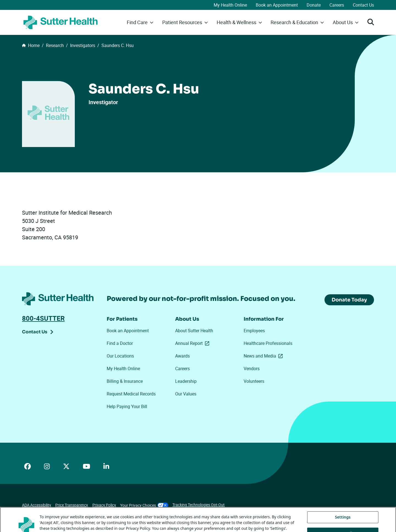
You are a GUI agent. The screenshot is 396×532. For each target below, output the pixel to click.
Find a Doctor (120, 343)
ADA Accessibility (37, 505)
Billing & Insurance (125, 381)
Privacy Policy (104, 505)
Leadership (186, 381)
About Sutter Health (194, 331)
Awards (182, 356)
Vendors (252, 368)
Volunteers (254, 381)
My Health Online (230, 5)
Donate (314, 5)
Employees (254, 331)
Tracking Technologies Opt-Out (199, 505)
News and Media (264, 356)
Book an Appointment (277, 5)
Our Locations (120, 356)
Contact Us (363, 5)
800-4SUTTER (43, 318)
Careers (337, 5)
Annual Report (193, 343)
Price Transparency (72, 505)
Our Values (186, 394)
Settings (343, 524)
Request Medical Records (131, 394)
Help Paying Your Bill (127, 406)
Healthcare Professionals (268, 343)
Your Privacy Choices (144, 505)
